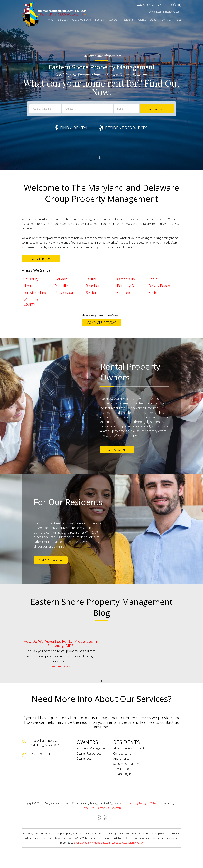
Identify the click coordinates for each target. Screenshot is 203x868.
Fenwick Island (35, 292)
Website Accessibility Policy (127, 843)
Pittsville (61, 286)
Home (50, 20)
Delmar (61, 279)
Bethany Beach (129, 286)
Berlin (153, 279)
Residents (128, 20)
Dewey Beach (159, 286)
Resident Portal (51, 560)
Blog (179, 20)
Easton (154, 292)
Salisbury (31, 279)
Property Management (92, 748)
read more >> (60, 666)
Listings (99, 20)
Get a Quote (117, 450)
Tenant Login (122, 774)
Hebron (30, 286)
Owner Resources (89, 753)
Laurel (91, 279)
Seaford (92, 292)
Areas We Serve (81, 20)
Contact (166, 20)
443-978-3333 (150, 5)
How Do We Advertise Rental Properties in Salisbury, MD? (60, 643)
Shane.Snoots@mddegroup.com (92, 843)
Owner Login (155, 12)
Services (63, 20)
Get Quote (157, 109)
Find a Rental (72, 128)
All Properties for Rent (129, 748)
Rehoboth (94, 286)
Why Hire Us (41, 259)
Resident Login (173, 12)
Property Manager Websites (145, 803)
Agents (142, 20)
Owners (113, 20)
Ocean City (126, 279)
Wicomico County (31, 302)
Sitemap (116, 808)
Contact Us (103, 808)
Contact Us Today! (102, 323)
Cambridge (126, 292)
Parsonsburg (65, 292)
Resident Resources (123, 128)
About (154, 20)
